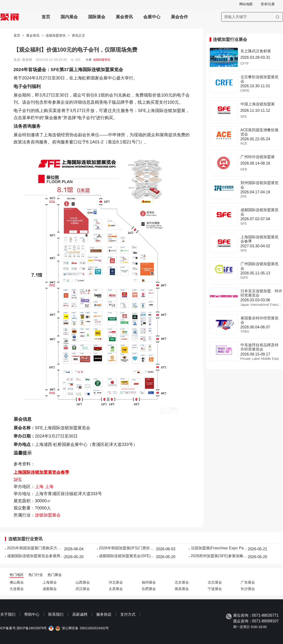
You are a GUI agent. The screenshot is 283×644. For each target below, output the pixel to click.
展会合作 (179, 17)
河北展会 (116, 582)
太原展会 (116, 589)
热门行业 (36, 575)
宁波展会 (215, 589)
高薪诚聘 (80, 614)
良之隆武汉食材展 (256, 51)
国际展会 (97, 17)
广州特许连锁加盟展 (258, 157)
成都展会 (50, 589)
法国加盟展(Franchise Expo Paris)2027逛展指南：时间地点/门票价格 (219, 548)
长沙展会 (248, 589)
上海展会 (50, 582)
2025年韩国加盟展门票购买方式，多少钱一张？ (36, 548)
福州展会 (149, 582)
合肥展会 (149, 589)
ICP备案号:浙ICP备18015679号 (24, 628)
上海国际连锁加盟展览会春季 (41, 472)
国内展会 (69, 17)
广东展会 (248, 582)
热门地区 (17, 575)
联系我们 (56, 614)
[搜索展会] (252, 17)
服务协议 (104, 614)
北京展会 (182, 582)
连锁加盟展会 (48, 515)
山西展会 (83, 582)
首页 (46, 17)
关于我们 (8, 614)
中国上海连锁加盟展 (258, 104)
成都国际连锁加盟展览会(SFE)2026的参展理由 (127, 556)
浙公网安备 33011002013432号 (85, 628)
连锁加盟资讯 (56, 35)
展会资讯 (124, 17)
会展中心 (152, 17)
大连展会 (17, 589)
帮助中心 (32, 614)
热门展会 (55, 575)
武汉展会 (83, 589)
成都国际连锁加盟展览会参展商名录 (36, 556)
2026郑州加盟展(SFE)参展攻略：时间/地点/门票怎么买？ (219, 556)
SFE (18, 479)
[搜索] (277, 17)
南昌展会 (182, 589)
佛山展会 (17, 582)
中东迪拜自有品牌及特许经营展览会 (259, 347)
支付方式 (128, 614)
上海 (40, 487)
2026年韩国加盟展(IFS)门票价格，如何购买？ (127, 548)
